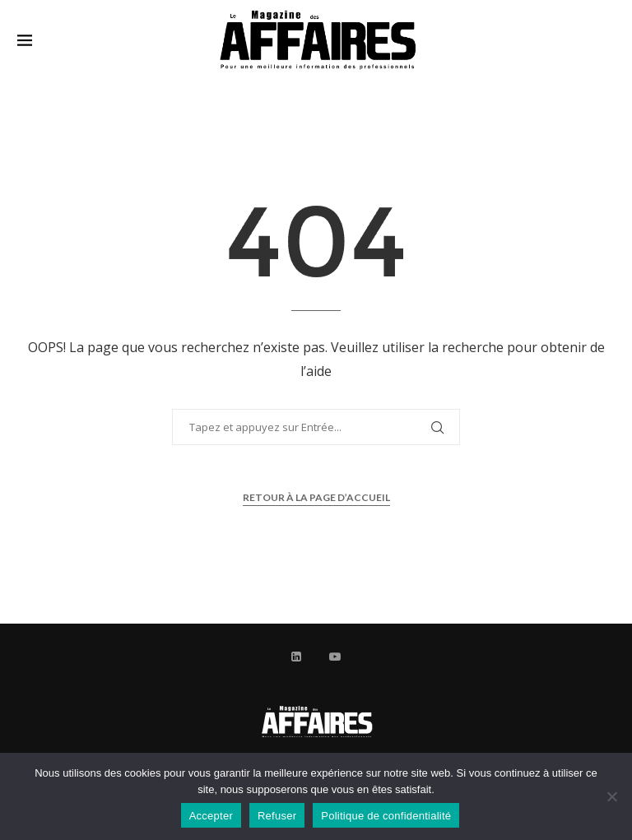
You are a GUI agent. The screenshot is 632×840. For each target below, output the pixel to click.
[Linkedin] (296, 657)
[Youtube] (335, 657)
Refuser (277, 816)
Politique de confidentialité (386, 816)
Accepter (211, 816)
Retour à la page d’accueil (316, 497)
